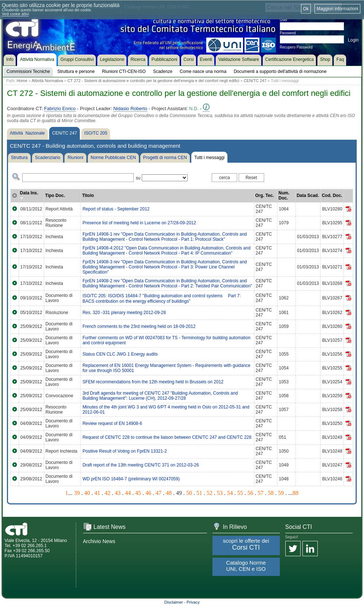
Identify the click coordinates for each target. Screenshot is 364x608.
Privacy (193, 602)
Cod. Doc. (332, 195)
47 (158, 493)
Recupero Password (296, 47)
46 (148, 493)
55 (240, 493)
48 (169, 493)
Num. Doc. (284, 195)
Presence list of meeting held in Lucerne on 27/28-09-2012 (139, 223)
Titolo (88, 195)
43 (118, 493)
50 (189, 493)
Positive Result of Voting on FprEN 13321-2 (124, 451)
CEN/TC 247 (255, 81)
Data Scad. (308, 195)
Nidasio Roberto (130, 109)
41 (97, 493)
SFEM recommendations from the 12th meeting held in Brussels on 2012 (153, 382)
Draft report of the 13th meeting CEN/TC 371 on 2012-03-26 (141, 465)
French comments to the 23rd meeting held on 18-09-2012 (139, 326)
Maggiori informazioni (337, 9)
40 (87, 493)
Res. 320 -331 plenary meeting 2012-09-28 (124, 313)
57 (261, 493)
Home (22, 81)
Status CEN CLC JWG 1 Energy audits (120, 354)
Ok (306, 9)
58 (271, 493)
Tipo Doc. (55, 195)
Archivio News (99, 541)
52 (210, 493)
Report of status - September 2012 (116, 209)
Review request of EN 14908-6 (112, 423)
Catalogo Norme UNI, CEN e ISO (246, 566)
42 (107, 493)
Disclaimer (174, 602)
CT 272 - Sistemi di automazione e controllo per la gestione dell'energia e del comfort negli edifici (153, 81)
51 (199, 493)
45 (138, 493)
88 (295, 493)
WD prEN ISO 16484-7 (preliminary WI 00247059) (131, 479)
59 (281, 493)
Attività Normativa (47, 81)
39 (77, 493)
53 (220, 493)
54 (230, 493)
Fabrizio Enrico (60, 109)
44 (128, 493)
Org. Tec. (265, 195)
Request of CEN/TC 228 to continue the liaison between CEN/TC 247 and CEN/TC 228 (167, 437)
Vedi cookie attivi (15, 14)
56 (250, 493)
